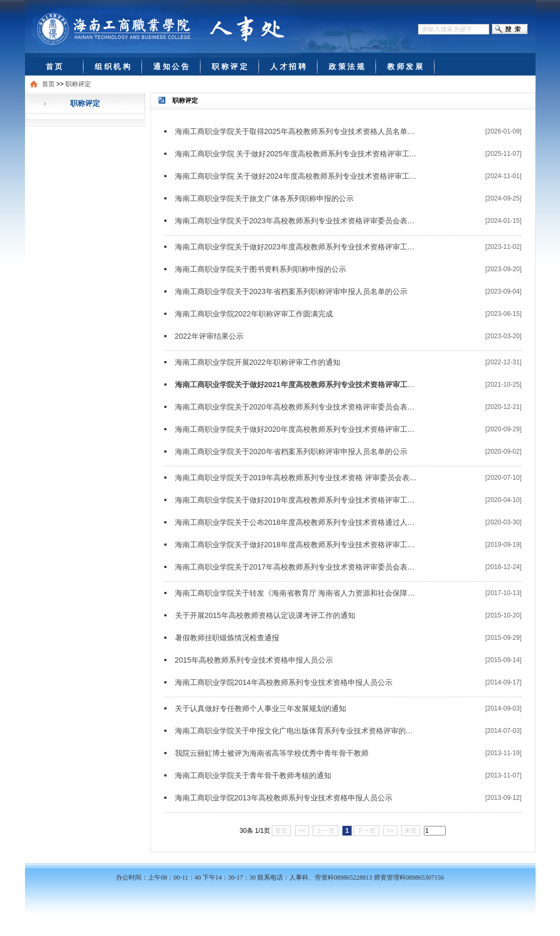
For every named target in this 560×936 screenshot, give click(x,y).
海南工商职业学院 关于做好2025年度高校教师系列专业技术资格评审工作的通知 (296, 154)
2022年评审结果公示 (209, 336)
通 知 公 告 (171, 66)
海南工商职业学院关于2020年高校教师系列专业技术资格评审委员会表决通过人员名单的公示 (296, 407)
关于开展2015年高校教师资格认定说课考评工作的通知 (265, 615)
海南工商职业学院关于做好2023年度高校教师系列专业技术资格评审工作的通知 (296, 247)
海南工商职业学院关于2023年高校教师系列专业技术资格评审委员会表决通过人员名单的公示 (296, 221)
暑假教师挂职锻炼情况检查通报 (227, 638)
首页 (48, 84)
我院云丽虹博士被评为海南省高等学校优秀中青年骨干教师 (272, 753)
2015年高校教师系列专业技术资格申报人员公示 (254, 660)
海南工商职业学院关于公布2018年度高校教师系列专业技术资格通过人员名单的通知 (296, 522)
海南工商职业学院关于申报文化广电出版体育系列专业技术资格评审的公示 (296, 731)
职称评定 (78, 84)
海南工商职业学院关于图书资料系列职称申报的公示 (261, 269)
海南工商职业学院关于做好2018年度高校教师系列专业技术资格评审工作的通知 (296, 545)
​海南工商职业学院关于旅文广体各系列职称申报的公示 (264, 198)
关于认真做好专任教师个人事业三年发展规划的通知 (261, 708)
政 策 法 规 (347, 66)
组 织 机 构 (113, 66)
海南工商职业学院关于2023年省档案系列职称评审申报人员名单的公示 (291, 291)
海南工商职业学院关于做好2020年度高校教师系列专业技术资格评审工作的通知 (296, 429)
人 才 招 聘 (288, 66)
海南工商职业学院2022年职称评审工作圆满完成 (254, 314)
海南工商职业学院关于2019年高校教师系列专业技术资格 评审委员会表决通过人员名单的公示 (296, 478)
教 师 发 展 (405, 66)
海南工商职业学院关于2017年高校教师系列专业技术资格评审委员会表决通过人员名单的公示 (296, 567)
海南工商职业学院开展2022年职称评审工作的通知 (258, 362)
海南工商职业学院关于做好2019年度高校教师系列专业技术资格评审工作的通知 (296, 500)
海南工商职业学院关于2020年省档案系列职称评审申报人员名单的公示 (291, 452)
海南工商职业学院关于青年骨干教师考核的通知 (253, 775)
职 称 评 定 (230, 66)
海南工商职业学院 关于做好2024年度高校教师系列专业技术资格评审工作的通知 (296, 176)
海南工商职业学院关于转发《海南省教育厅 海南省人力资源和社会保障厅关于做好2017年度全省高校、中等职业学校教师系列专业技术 (296, 593)
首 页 (54, 66)
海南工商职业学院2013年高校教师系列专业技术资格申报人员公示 (284, 798)
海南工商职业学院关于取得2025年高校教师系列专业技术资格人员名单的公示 (296, 131)
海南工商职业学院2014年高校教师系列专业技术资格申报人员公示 (284, 682)
